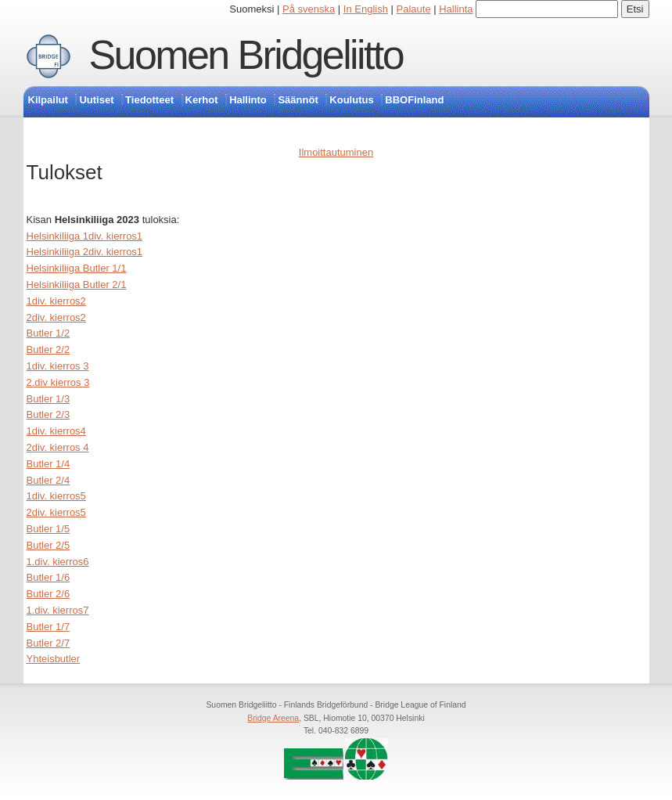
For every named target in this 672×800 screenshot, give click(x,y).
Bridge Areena (273, 718)
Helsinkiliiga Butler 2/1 (77, 285)
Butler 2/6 (49, 594)
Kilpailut (48, 100)
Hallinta (456, 9)
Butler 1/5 (49, 529)
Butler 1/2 (49, 333)
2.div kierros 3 (58, 382)
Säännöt (298, 100)
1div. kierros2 (56, 301)
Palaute (414, 9)
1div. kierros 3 (58, 366)
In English (366, 9)
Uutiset (96, 100)
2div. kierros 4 (58, 447)
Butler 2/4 (49, 480)
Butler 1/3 (49, 399)
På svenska (309, 9)
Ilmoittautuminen (336, 152)
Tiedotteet (149, 100)
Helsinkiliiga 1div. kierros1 (85, 236)
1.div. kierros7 (58, 610)
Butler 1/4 (49, 464)
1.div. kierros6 (58, 562)
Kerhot (202, 100)
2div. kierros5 (56, 512)
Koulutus (351, 100)
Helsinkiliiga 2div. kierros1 (85, 252)
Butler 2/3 (49, 414)
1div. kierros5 (56, 496)
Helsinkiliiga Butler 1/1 (77, 268)
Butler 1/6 (49, 577)
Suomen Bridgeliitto (246, 55)
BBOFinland (414, 100)
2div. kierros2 (56, 317)
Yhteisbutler (54, 659)
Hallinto (248, 100)
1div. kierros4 (56, 431)
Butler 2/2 (49, 350)
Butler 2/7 (49, 643)
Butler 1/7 (49, 627)
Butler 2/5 (49, 545)
